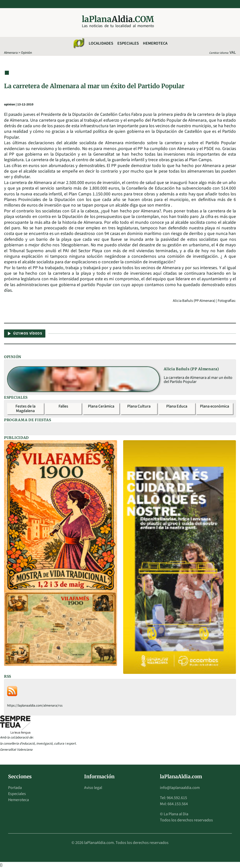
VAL (233, 52)
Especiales (128, 43)
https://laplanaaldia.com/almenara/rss (35, 705)
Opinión (26, 53)
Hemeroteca (155, 43)
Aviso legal (93, 788)
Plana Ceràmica (101, 406)
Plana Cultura (139, 406)
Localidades (101, 43)
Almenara (11, 53)
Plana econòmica (215, 406)
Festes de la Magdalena (25, 409)
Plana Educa (177, 406)
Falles (63, 406)
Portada (15, 788)
